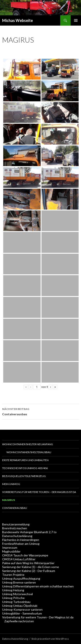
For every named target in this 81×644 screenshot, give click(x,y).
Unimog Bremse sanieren (19, 582)
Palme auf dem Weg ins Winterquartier (28, 563)
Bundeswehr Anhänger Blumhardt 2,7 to (29, 532)
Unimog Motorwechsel (17, 594)
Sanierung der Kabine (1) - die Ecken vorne (31, 567)
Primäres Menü (76, 20)
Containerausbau (40, 411)
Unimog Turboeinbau (16, 602)
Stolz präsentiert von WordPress (50, 639)
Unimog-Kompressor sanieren (22, 609)
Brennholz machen (15, 528)
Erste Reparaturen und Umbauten (25, 460)
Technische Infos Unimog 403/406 (25, 468)
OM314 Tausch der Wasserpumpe (25, 555)
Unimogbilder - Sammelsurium (22, 613)
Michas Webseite (17, 20)
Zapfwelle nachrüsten (19, 621)
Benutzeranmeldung (16, 524)
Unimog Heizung (13, 590)
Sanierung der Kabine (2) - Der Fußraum (29, 571)
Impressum (10, 547)
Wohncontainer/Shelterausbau (29, 452)
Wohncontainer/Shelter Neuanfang (28, 444)
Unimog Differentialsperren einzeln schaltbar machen (38, 586)
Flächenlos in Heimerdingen (21, 540)
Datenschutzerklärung (17, 536)
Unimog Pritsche (13, 598)
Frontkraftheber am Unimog (21, 544)
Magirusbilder (11, 551)
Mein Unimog (11, 484)
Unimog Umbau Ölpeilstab (20, 606)
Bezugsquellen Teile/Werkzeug (24, 476)
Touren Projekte (13, 575)
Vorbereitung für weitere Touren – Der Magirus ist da (39, 492)
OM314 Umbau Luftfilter (19, 559)
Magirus (9, 500)
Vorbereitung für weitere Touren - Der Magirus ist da (38, 617)
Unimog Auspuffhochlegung (21, 578)
